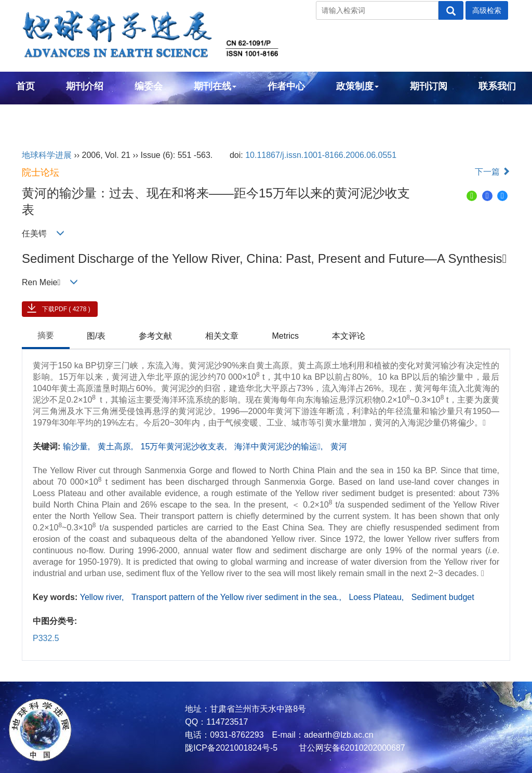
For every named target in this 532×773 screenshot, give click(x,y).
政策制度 (357, 86)
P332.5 (46, 638)
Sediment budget (443, 597)
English (33, 114)
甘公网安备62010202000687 (351, 748)
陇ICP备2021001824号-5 (231, 748)
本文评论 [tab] (349, 336)
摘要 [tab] (46, 335)
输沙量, (78, 447)
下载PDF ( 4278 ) (66, 309)
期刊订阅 (429, 86)
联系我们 (497, 86)
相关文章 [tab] (222, 336)
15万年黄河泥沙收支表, (185, 447)
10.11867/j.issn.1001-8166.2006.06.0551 (321, 155)
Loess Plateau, (377, 597)
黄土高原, (117, 447)
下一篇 (493, 172)
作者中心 (286, 86)
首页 (25, 86)
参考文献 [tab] (155, 336)
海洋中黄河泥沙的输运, (280, 447)
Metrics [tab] (285, 336)
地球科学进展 (47, 155)
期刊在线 (215, 86)
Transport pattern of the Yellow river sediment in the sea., (238, 597)
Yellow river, (103, 597)
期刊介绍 (85, 86)
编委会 (149, 86)
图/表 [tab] (96, 336)
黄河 (339, 447)
